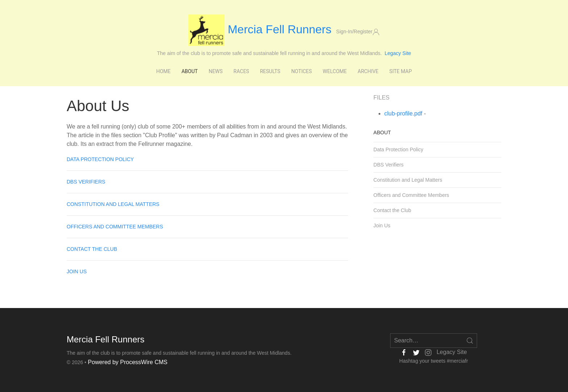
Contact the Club (92, 249)
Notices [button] (302, 71)
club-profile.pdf (403, 113)
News (216, 71)
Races (241, 71)
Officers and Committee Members (115, 227)
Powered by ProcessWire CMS (128, 362)
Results (270, 71)
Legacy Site (398, 53)
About (382, 132)
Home (163, 71)
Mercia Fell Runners (262, 29)
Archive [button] (368, 71)
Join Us (77, 271)
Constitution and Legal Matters (113, 204)
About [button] (190, 71)
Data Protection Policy (100, 159)
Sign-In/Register (358, 32)
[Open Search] (470, 341)
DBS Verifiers (86, 182)
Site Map (401, 71)
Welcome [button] (335, 71)
